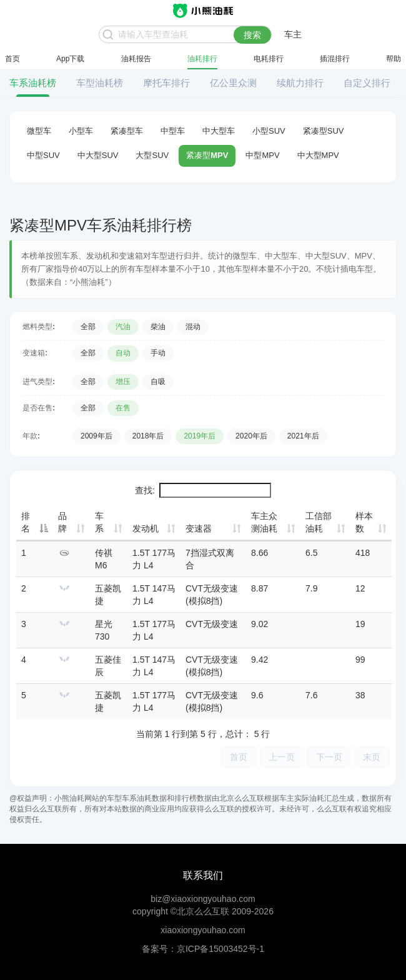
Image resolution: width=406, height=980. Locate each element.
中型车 (173, 131)
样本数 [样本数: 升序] (364, 522)
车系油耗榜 (33, 83)
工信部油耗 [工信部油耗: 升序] (319, 522)
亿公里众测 (233, 83)
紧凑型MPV (207, 155)
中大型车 (219, 131)
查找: (203, 490)
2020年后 (251, 436)
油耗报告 (136, 59)
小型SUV (269, 131)
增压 (123, 382)
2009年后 (97, 436)
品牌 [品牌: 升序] (62, 522)
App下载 (70, 59)
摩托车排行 (166, 83)
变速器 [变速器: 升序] (199, 528)
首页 (12, 59)
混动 (193, 327)
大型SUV (152, 155)
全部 (88, 327)
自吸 (158, 382)
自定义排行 (367, 83)
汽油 (123, 327)
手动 (158, 353)
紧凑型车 (127, 131)
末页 (372, 757)
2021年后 (303, 436)
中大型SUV (98, 155)
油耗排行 (202, 59)
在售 (123, 408)
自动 (123, 353)
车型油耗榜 (100, 83)
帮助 (394, 59)
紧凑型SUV (324, 131)
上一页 (280, 757)
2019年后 (200, 436)
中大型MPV (318, 155)
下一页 (328, 757)
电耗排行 (269, 59)
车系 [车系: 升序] (99, 522)
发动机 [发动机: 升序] (146, 528)
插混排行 (335, 59)
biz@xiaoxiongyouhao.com (203, 899)
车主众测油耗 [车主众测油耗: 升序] (264, 522)
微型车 (39, 131)
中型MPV (262, 155)
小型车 (81, 131)
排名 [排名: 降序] (26, 522)
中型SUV (43, 155)
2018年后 (148, 436)
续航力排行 (300, 83)
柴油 (158, 327)
